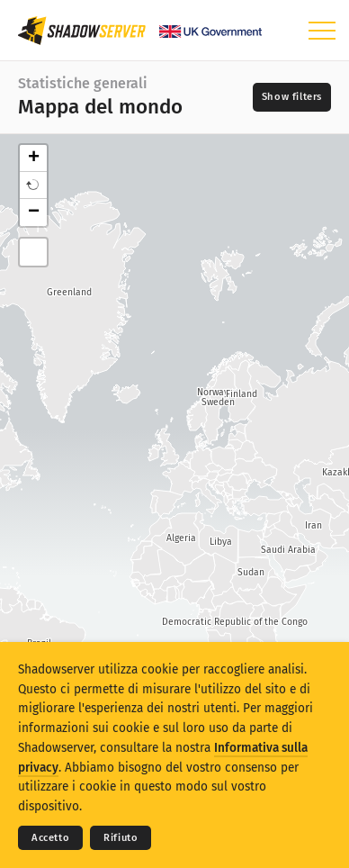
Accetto (50, 838)
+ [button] (34, 158)
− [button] (34, 212)
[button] (33, 185)
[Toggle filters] (292, 97)
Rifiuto (121, 838)
